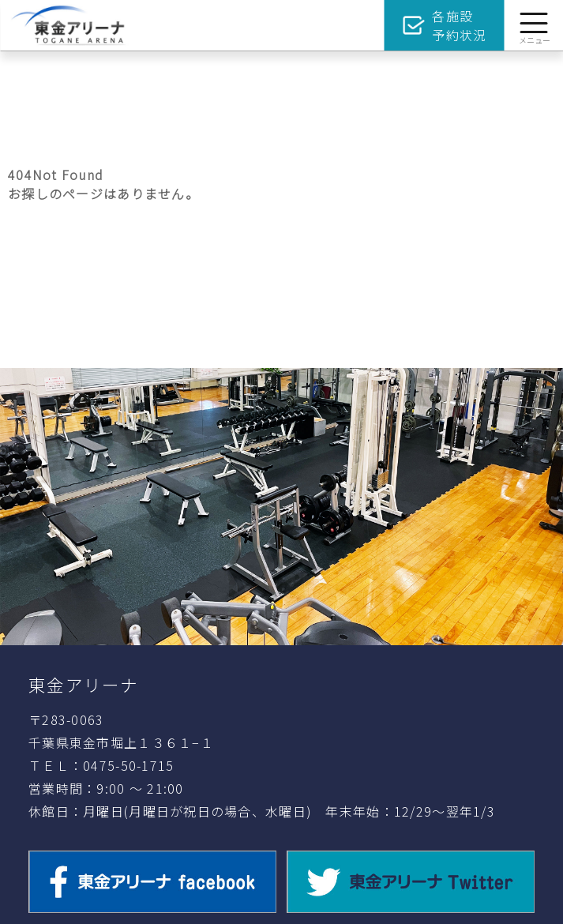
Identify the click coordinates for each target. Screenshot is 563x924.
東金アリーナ (84, 684)
